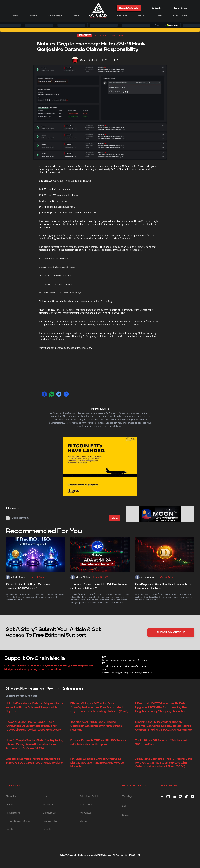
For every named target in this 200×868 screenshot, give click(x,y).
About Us (11, 797)
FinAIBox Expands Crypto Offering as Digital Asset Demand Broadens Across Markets (97, 763)
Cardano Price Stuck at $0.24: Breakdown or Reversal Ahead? (99, 586)
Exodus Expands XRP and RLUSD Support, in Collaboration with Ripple (99, 742)
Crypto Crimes (180, 15)
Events (77, 16)
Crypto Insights (55, 16)
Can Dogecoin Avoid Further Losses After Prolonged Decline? (163, 586)
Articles (33, 16)
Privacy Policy (50, 821)
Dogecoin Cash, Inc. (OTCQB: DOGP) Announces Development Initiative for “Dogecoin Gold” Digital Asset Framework (33, 726)
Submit (114, 518)
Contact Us (156, 8)
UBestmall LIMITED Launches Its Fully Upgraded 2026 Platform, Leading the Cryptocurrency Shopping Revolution (161, 707)
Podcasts (48, 805)
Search (47, 829)
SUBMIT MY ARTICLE (171, 632)
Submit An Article (129, 8)
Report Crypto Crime (18, 821)
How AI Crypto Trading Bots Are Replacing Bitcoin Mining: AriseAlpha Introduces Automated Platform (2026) (34, 744)
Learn (159, 15)
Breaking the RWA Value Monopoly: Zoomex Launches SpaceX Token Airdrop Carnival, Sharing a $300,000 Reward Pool (164, 726)
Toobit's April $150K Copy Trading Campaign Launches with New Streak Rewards (96, 726)
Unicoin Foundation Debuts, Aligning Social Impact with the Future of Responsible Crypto (35, 707)
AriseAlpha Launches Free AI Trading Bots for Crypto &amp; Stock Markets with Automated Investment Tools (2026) (164, 763)
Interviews (122, 15)
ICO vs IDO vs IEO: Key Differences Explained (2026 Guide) (28, 586)
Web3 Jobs (86, 805)
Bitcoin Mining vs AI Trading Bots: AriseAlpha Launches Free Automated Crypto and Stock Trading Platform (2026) (99, 707)
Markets (142, 15)
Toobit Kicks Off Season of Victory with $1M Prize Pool (162, 742)
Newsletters (13, 813)
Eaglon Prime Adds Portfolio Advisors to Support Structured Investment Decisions (34, 761)
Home (15, 16)
